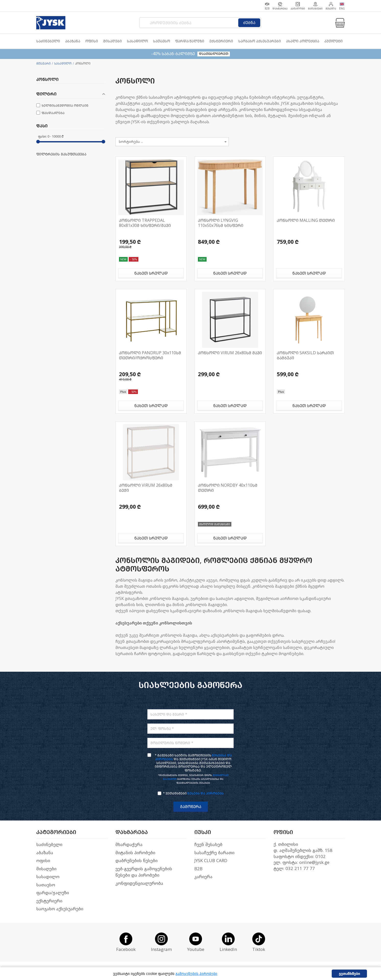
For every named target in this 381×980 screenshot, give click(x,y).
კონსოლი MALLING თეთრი (306, 220)
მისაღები (46, 869)
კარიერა (203, 877)
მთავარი (43, 64)
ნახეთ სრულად (151, 273)
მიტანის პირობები (135, 853)
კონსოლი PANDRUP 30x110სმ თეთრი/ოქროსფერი (150, 355)
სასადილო (63, 64)
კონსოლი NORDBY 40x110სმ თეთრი (228, 488)
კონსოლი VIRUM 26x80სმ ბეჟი (146, 488)
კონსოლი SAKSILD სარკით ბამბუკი (305, 355)
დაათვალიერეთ (214, 54)
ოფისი (43, 861)
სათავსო (46, 885)
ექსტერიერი (49, 901)
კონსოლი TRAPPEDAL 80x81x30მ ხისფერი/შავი (145, 223)
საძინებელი (49, 845)
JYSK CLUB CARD (211, 861)
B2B (198, 869)
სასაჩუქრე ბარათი (214, 853)
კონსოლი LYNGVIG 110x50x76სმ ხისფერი (221, 223)
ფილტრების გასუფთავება (61, 154)
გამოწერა (191, 807)
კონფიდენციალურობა (139, 883)
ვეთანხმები (349, 974)
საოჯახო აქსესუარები (60, 909)
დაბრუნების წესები (136, 861)
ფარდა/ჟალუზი (53, 893)
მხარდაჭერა (129, 845)
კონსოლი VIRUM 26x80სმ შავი (230, 353)
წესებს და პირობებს (206, 793)
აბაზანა (45, 853)
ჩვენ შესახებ (208, 845)
